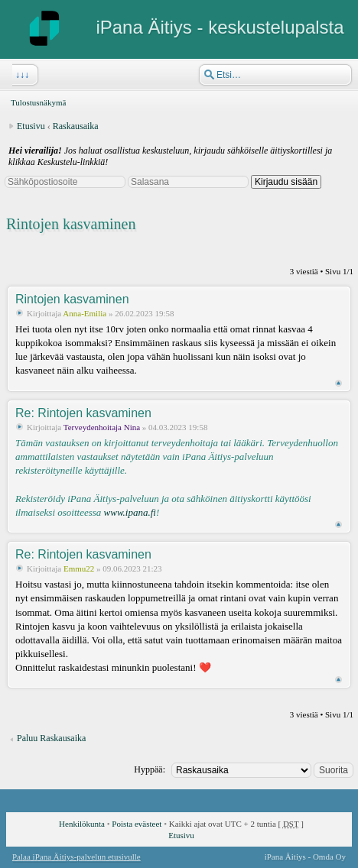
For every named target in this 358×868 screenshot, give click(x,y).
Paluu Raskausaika (51, 738)
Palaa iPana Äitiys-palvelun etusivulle (76, 857)
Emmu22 (79, 568)
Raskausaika (76, 126)
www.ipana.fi (130, 512)
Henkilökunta (82, 824)
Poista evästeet (137, 824)
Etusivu (31, 126)
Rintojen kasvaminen (71, 224)
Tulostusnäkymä (38, 102)
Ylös (338, 383)
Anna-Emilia (85, 313)
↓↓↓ (21, 75)
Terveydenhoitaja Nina (102, 427)
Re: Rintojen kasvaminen (83, 413)
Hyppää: (150, 769)
